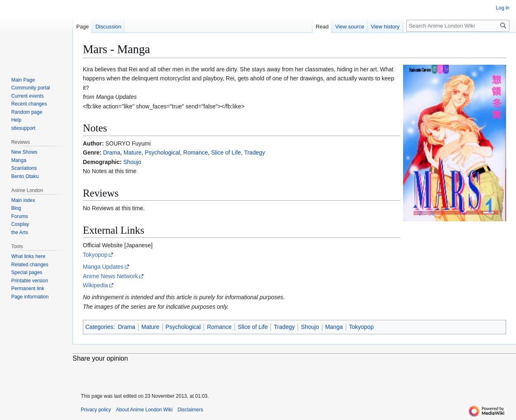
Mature (133, 153)
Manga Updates (103, 267)
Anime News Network (110, 276)
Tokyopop (95, 255)
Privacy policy (96, 410)
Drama (112, 153)
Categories (99, 327)
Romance (196, 153)
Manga (334, 327)
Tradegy (254, 153)
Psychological (162, 153)
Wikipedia (95, 285)
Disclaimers (190, 410)
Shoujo (132, 162)
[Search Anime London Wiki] (458, 26)
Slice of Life (226, 153)
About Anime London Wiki (144, 410)
